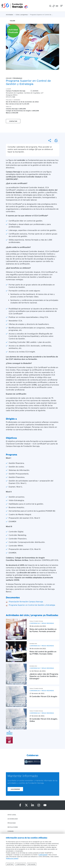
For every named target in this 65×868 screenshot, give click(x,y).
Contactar (13, 121)
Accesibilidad (13, 819)
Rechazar (32, 864)
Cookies (11, 831)
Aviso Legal (12, 815)
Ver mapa (34, 91)
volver (12, 21)
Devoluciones (13, 827)
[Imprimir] (56, 141)
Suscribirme (15, 789)
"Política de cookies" (12, 858)
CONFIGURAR (43, 855)
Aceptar (10, 864)
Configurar (21, 864)
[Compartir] (50, 141)
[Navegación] (61, 6)
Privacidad (12, 823)
